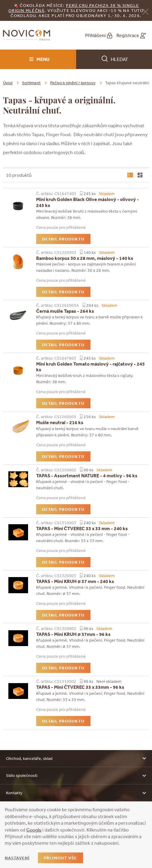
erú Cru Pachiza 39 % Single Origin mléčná (74, 8)
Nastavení (17, 858)
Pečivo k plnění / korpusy (73, 83)
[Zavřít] (145, 11)
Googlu (34, 830)
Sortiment (31, 83)
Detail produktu (63, 239)
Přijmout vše (60, 858)
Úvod (8, 83)
